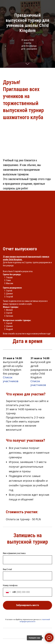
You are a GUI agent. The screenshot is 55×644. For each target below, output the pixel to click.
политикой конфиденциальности (35, 621)
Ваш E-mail (7, 569)
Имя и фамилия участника (14, 553)
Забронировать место (34, 605)
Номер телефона (10, 585)
